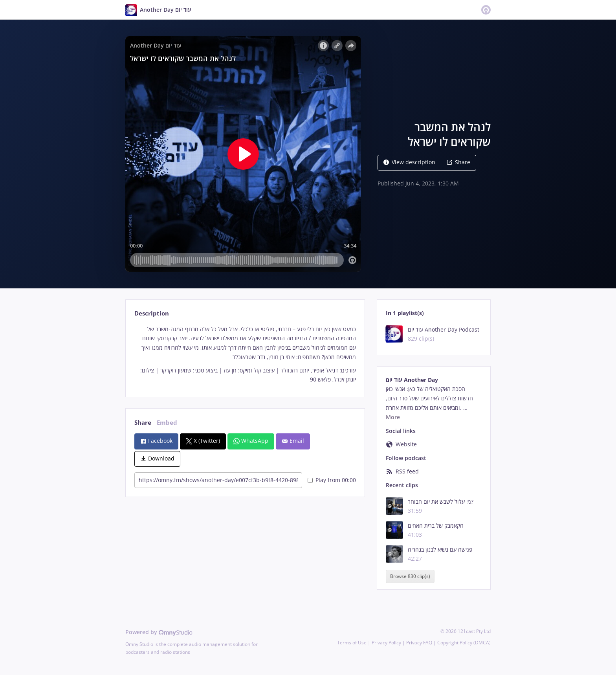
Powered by (159, 632)
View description (409, 162)
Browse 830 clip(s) (410, 576)
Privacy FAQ (419, 643)
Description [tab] (152, 313)
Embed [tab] (167, 423)
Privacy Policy (386, 643)
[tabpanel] (245, 355)
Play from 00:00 (332, 480)
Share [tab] (143, 423)
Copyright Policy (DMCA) (464, 643)
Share (458, 162)
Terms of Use (352, 643)
